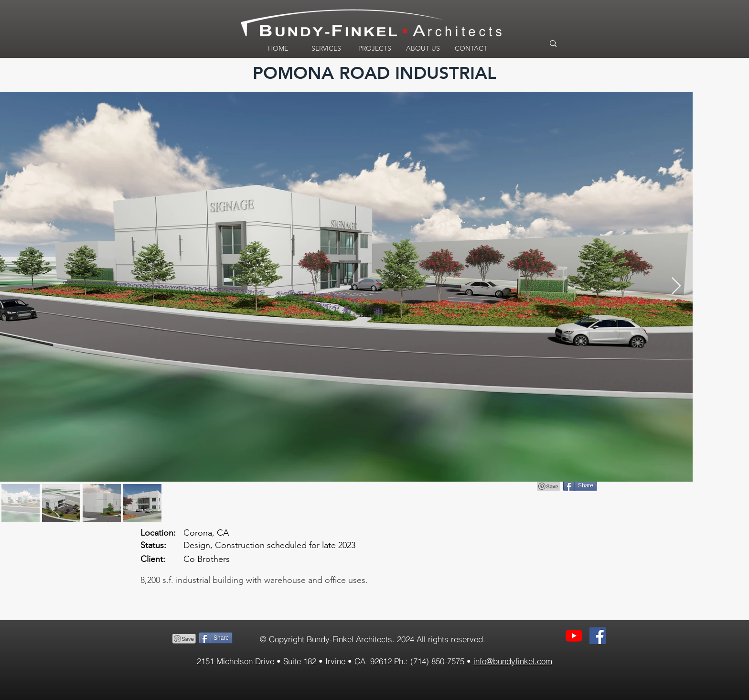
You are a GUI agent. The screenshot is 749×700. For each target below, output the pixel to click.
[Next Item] (676, 286)
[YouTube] (574, 636)
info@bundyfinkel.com (513, 661)
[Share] (216, 638)
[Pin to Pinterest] (184, 639)
